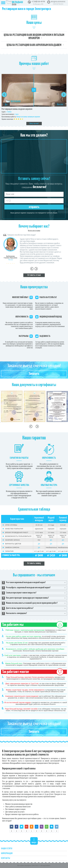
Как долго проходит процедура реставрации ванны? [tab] (25, 598)
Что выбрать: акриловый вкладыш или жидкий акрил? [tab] (26, 588)
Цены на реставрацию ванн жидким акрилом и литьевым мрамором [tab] (34, 37)
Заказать (34, 374)
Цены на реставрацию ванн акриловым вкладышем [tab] (34, 45)
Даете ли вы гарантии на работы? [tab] (18, 608)
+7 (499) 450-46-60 (38, 2)
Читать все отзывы (34, 231)
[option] (34, 100)
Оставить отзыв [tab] (34, 275)
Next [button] (64, 95)
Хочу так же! (34, 124)
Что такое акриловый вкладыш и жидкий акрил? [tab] (24, 583)
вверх (34, 841)
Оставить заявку (34, 563)
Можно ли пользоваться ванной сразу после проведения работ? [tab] (30, 603)
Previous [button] (4, 95)
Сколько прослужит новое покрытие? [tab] (19, 593)
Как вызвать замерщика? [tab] (14, 614)
